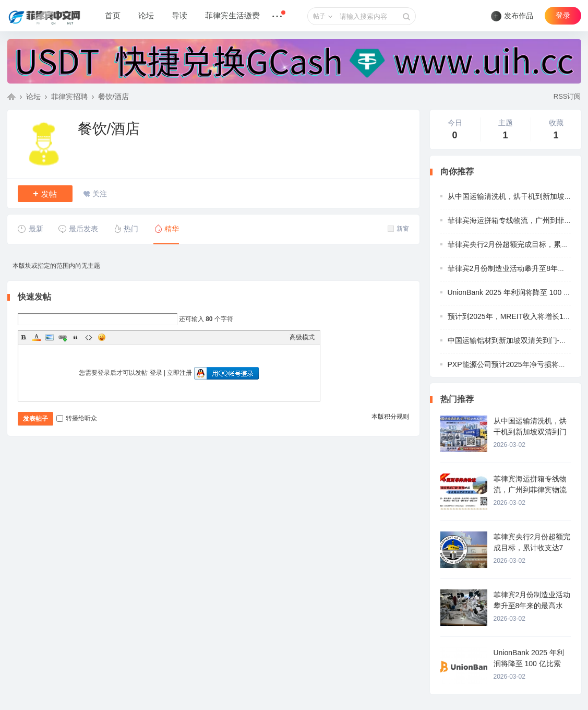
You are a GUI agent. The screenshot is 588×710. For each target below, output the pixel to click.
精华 (166, 229)
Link (63, 337)
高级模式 (302, 337)
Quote (76, 337)
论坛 (146, 16)
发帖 (45, 194)
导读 (179, 16)
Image (50, 337)
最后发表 (78, 229)
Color (37, 337)
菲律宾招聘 (69, 97)
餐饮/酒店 (114, 97)
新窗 (398, 229)
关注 (100, 194)
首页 (113, 16)
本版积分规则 (390, 417)
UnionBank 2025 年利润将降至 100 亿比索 (517, 292)
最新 (31, 229)
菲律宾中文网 (11, 97)
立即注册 (179, 373)
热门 (125, 229)
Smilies (102, 337)
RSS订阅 (567, 96)
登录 (563, 15)
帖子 (319, 16)
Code (89, 337)
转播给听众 (77, 418)
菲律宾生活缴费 (232, 16)
